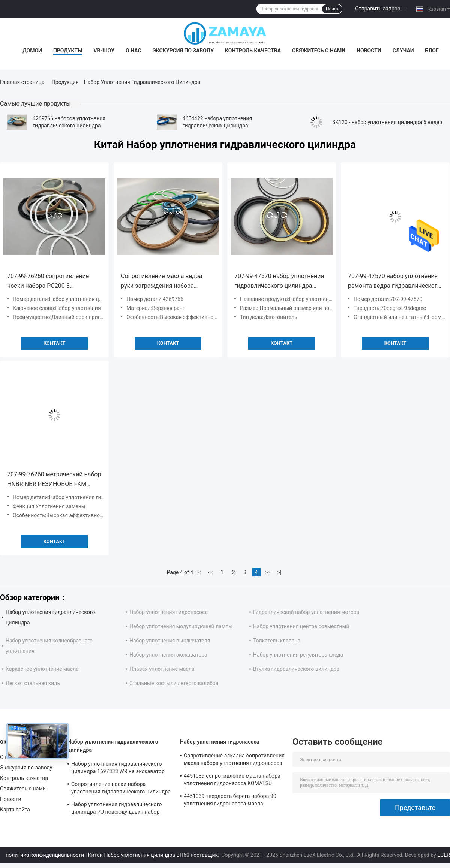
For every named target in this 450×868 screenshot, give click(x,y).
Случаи (403, 51)
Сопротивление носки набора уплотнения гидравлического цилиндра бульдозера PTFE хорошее (121, 789)
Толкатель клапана (277, 641)
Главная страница (22, 82)
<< (211, 572)
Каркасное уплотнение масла (42, 669)
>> (268, 572)
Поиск (332, 9)
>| (279, 572)
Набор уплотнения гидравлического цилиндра (113, 746)
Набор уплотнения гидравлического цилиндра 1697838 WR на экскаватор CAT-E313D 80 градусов (118, 769)
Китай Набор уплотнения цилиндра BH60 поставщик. (154, 855)
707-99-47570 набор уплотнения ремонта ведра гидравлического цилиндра (394, 282)
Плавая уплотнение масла (162, 669)
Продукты (68, 51)
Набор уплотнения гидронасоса (169, 612)
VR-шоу (104, 51)
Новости (369, 51)
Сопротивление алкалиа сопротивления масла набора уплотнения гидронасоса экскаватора (234, 760)
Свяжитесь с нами (319, 51)
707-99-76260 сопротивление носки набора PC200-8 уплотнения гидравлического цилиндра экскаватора (49, 282)
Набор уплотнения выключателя (170, 641)
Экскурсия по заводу (183, 51)
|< (199, 572)
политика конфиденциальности (45, 855)
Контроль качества (253, 51)
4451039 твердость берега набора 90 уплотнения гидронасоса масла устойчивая (230, 801)
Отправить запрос (378, 9)
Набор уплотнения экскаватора (168, 655)
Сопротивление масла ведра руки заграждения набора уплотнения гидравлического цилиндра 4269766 (162, 282)
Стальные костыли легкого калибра (174, 683)
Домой (32, 51)
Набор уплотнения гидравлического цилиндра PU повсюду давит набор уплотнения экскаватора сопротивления (117, 809)
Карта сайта (15, 810)
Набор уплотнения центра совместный (301, 626)
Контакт (55, 343)
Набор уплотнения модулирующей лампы (181, 626)
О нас (133, 51)
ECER (444, 855)
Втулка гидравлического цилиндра (296, 669)
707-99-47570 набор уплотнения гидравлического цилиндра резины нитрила (279, 282)
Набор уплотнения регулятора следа (298, 655)
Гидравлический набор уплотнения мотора (306, 612)
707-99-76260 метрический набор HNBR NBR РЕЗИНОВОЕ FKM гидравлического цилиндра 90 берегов (54, 480)
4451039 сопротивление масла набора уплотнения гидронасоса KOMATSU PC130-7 (232, 781)
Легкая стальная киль (33, 683)
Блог (432, 51)
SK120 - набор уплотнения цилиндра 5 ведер (387, 122)
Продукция (65, 82)
